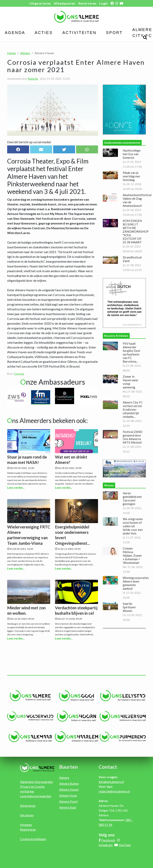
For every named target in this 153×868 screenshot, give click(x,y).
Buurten (69, 767)
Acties (44, 33)
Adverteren (87, 3)
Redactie (33, 79)
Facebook (108, 840)
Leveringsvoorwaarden (36, 796)
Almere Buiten (69, 783)
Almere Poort (68, 801)
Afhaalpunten (65, 3)
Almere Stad (68, 807)
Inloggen (26, 825)
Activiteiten (79, 33)
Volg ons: (107, 835)
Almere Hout (68, 795)
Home (11, 53)
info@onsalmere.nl (111, 782)
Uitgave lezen (40, 3)
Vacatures (27, 815)
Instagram (106, 845)
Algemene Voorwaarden (36, 782)
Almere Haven (69, 789)
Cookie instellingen (33, 839)
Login (104, 3)
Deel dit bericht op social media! (29, 142)
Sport (114, 33)
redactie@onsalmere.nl (114, 791)
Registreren (28, 829)
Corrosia (19, 374)
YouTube (125, 845)
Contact (108, 767)
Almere (25, 53)
